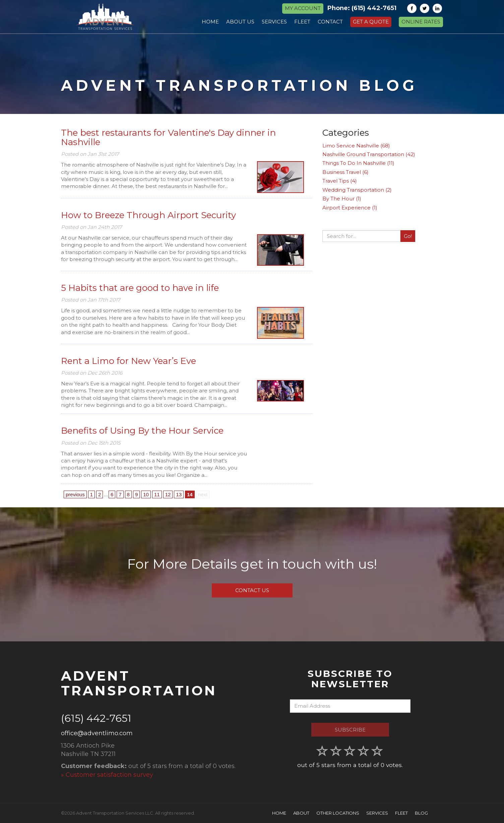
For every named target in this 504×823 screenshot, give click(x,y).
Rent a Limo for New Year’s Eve (129, 361)
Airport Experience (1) (350, 208)
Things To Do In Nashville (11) (358, 163)
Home (279, 813)
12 (168, 494)
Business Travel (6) (345, 172)
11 (157, 494)
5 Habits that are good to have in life (140, 288)
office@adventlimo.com (97, 733)
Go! (408, 236)
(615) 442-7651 (374, 8)
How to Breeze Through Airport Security (148, 215)
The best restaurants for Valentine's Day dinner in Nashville (168, 138)
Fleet (401, 813)
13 (179, 494)
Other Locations (338, 813)
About (301, 813)
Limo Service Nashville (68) (356, 146)
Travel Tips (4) (340, 181)
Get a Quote (371, 22)
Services (377, 813)
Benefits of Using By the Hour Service (142, 431)
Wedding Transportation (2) (357, 190)
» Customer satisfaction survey (107, 775)
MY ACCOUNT (303, 8)
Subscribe (350, 730)
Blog (421, 813)
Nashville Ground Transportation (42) (369, 154)
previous (75, 494)
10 (146, 494)
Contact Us (252, 590)
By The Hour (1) (342, 199)
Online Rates (421, 22)
